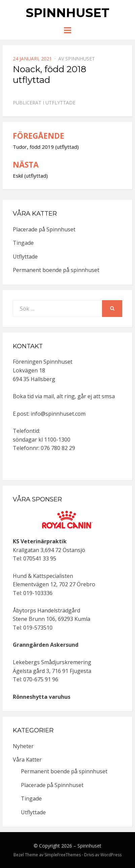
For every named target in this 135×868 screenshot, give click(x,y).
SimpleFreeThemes (63, 855)
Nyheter (23, 746)
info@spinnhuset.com (58, 414)
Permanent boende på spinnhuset (56, 270)
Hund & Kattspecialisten (43, 576)
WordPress (111, 855)
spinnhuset (80, 59)
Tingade (23, 243)
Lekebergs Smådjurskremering (52, 662)
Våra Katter (27, 760)
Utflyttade (60, 103)
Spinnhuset (67, 13)
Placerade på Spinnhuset (44, 229)
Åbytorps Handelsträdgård (46, 610)
